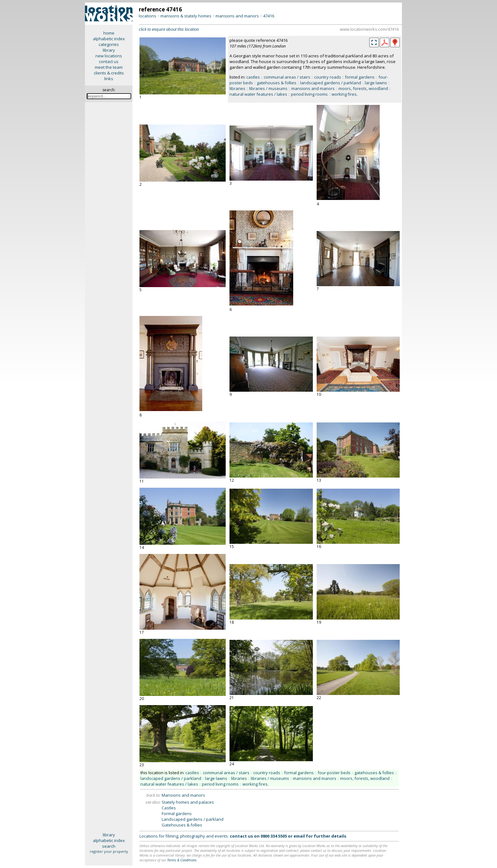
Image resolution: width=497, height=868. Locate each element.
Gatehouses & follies (182, 825)
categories (109, 44)
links (109, 79)
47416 (269, 16)
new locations (109, 56)
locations (148, 16)
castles (253, 77)
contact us (109, 61)
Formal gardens (177, 813)
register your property (109, 851)
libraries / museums (268, 88)
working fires (344, 94)
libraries (237, 88)
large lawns (376, 83)
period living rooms (309, 94)
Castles (169, 808)
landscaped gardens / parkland (331, 83)
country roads (328, 77)
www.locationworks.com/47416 (369, 29)
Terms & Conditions (182, 860)
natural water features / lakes (258, 94)
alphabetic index (109, 39)
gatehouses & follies (277, 83)
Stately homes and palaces (188, 802)
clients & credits (109, 73)
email (299, 836)
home (109, 33)
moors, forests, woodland (363, 88)
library (109, 50)
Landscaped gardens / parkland (193, 819)
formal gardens (360, 77)
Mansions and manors (183, 795)
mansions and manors (237, 16)
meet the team (109, 67)
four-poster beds (334, 773)
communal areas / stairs (287, 77)
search (109, 846)
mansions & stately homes (186, 16)
